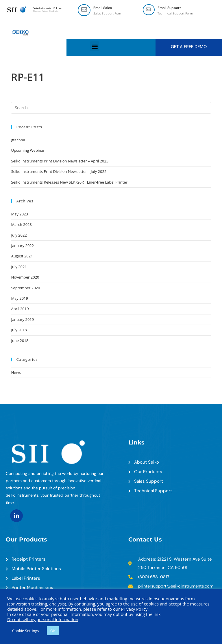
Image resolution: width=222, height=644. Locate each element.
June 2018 (20, 341)
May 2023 (20, 214)
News (16, 373)
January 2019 (22, 320)
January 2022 (22, 246)
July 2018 (19, 330)
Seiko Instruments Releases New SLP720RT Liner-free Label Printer (69, 182)
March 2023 (21, 225)
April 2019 (20, 309)
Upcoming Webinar (28, 151)
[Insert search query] (111, 108)
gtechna (18, 140)
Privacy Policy (134, 609)
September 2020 (25, 288)
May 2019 (20, 299)
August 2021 (22, 257)
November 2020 (25, 278)
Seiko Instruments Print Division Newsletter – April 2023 (60, 161)
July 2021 (19, 267)
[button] (95, 46)
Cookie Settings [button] (26, 631)
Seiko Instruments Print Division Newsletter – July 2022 (59, 172)
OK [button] (53, 631)
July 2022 (19, 235)
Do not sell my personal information (43, 619)
